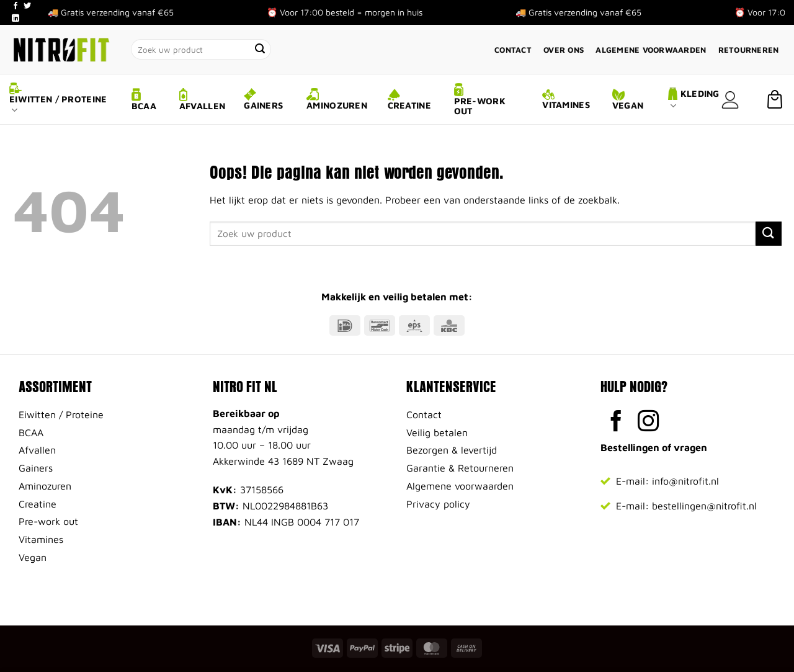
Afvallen (202, 100)
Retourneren (749, 50)
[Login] (730, 100)
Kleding (694, 100)
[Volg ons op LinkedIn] (16, 19)
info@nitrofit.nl (685, 481)
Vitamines (566, 100)
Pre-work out (480, 100)
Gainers (263, 99)
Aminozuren (337, 99)
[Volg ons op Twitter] (27, 6)
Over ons (564, 50)
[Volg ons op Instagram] (649, 423)
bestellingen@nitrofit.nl (704, 506)
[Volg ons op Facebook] (16, 6)
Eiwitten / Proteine (58, 99)
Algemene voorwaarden (651, 50)
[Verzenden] (261, 50)
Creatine (409, 100)
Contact (513, 50)
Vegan (628, 100)
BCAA (144, 100)
